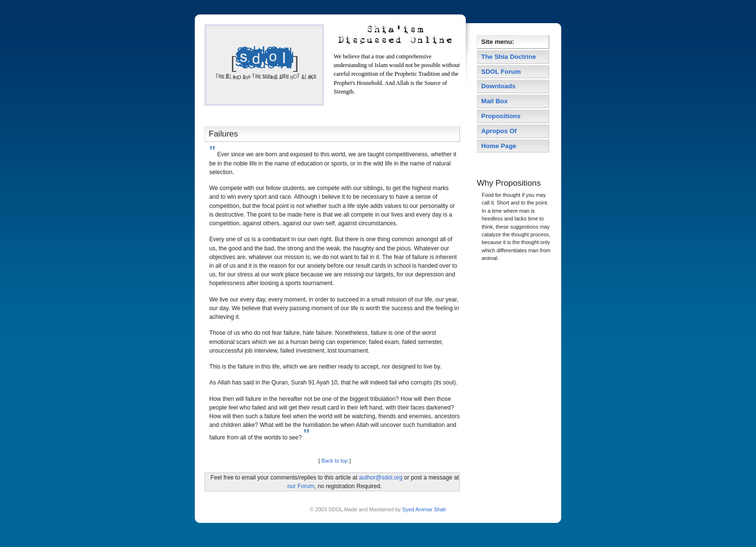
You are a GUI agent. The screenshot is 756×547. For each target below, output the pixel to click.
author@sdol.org (381, 478)
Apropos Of (500, 131)
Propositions (501, 116)
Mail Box (494, 101)
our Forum (301, 486)
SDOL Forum (501, 72)
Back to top (335, 461)
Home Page (499, 146)
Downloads (498, 86)
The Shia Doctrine (509, 57)
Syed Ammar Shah (423, 509)
